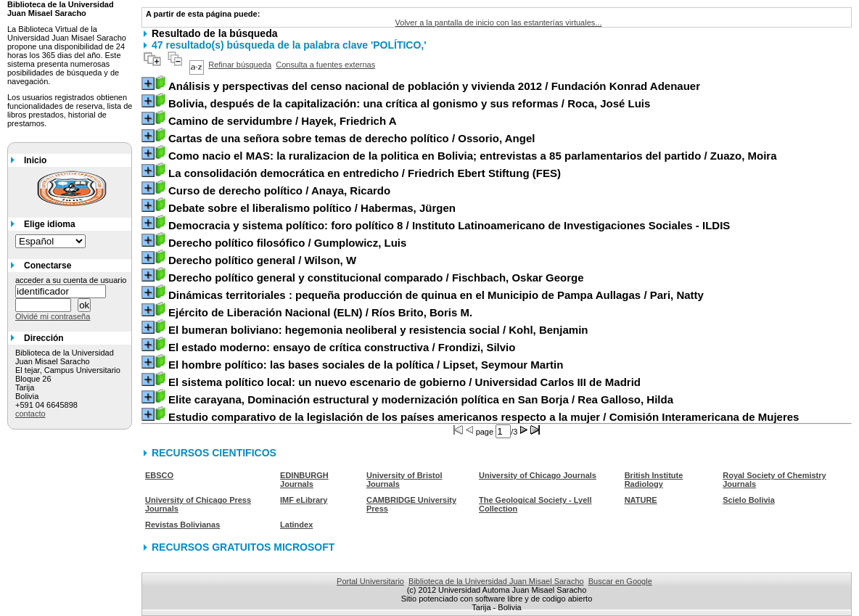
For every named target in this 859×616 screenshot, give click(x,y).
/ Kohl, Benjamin (378, 330)
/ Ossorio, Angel (352, 138)
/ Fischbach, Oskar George (376, 278)
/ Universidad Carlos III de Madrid (404, 382)
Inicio (35, 160)
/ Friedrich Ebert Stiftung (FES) (365, 173)
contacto (30, 414)
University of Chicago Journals (538, 475)
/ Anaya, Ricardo (279, 190)
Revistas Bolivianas (182, 525)
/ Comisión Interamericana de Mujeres (484, 417)
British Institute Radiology (654, 480)
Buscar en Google (620, 581)
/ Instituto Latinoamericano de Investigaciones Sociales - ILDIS (449, 225)
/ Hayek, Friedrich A (283, 121)
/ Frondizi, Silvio (342, 347)
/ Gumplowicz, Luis (287, 243)
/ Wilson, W (262, 260)
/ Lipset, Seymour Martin (366, 365)
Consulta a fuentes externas (325, 65)
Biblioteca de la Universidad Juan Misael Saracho (496, 581)
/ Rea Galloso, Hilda (421, 399)
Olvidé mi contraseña (53, 316)
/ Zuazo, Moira (473, 156)
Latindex (296, 525)
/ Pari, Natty (436, 295)
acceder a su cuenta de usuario (71, 280)
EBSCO (159, 475)
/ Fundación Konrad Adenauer (434, 86)
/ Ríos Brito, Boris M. (320, 312)
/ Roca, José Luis (409, 103)
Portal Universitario (370, 581)
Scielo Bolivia (749, 500)
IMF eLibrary (304, 500)
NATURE (641, 500)
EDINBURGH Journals (304, 480)
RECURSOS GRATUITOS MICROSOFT (243, 547)
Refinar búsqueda (240, 65)
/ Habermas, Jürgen (312, 208)
